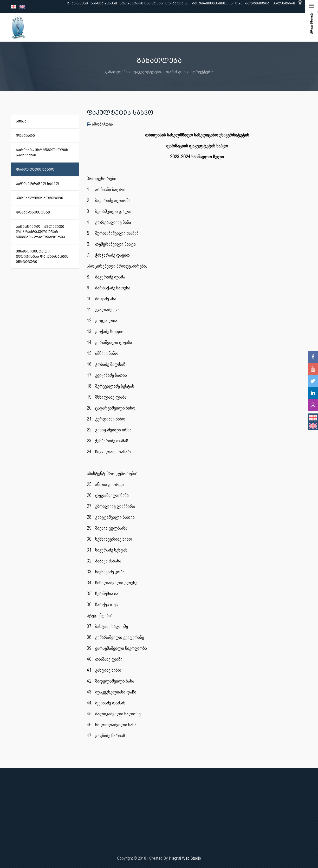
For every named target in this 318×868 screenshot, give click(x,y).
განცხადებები (104, 3)
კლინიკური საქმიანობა (150, 27)
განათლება (90, 27)
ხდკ (239, 3)
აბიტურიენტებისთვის (212, 3)
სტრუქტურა (202, 72)
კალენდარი (284, 3)
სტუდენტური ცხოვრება (141, 3)
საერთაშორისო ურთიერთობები (266, 27)
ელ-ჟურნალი (177, 3)
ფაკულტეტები (147, 72)
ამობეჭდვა (100, 124)
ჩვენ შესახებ (61, 27)
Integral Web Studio (185, 858)
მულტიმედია (257, 3)
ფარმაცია (176, 72)
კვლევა (114, 27)
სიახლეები (78, 3)
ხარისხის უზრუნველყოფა (203, 27)
